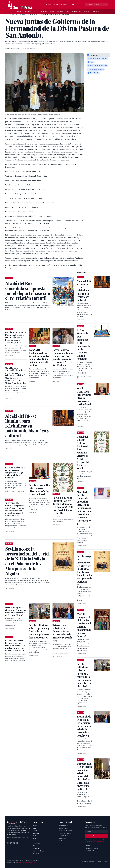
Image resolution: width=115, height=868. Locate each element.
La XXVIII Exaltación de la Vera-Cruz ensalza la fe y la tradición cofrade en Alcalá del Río (39, 358)
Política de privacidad (98, 842)
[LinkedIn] (17, 843)
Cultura (86, 11)
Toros (67, 11)
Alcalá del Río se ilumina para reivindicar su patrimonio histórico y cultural (84, 290)
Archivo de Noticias (39, 851)
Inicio (7, 14)
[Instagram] (14, 843)
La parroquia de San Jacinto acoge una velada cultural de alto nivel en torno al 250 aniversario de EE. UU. (15, 646)
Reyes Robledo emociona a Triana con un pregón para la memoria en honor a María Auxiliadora (63, 358)
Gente (52, 11)
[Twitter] (11, 843)
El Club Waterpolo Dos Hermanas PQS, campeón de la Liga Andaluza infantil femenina (15, 473)
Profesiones (96, 11)
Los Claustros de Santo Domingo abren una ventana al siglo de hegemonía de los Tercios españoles (16, 337)
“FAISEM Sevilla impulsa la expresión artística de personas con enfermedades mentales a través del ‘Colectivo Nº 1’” (15, 509)
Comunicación (77, 11)
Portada (18, 11)
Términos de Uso (64, 836)
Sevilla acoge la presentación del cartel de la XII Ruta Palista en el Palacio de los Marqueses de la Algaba (84, 569)
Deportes (60, 11)
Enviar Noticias (89, 851)
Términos (99, 862)
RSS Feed (36, 854)
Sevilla (36, 11)
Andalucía (44, 11)
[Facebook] (8, 843)
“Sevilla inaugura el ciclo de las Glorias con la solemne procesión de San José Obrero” (16, 611)
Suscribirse (97, 836)
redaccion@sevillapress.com (27, 863)
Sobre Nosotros (64, 826)
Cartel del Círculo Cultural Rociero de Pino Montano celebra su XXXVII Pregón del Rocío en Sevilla (63, 505)
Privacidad (85, 862)
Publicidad (88, 846)
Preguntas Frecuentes (92, 848)
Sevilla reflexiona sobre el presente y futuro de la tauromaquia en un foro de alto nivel (39, 631)
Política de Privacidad (65, 831)
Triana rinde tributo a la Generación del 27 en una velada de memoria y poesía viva (62, 633)
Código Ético (63, 828)
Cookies (92, 862)
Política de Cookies (65, 833)
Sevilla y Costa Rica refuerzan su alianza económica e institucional (40, 490)
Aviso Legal (62, 838)
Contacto (62, 841)
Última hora (27, 11)
